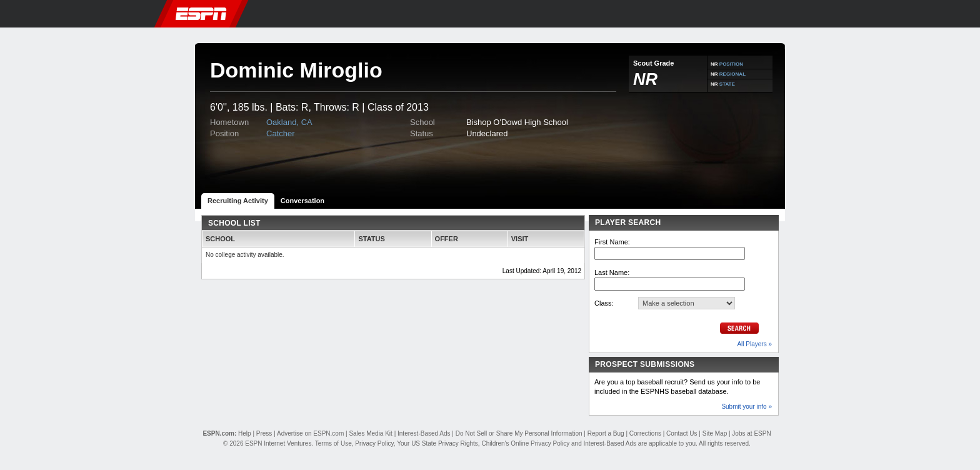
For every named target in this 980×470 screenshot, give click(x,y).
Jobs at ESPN (751, 433)
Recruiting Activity (238, 201)
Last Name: (612, 272)
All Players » (754, 344)
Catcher (281, 133)
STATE (727, 84)
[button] (799, 14)
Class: (604, 303)
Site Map (715, 433)
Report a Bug (606, 433)
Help (245, 433)
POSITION (731, 64)
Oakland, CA (289, 122)
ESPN (201, 14)
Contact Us (682, 433)
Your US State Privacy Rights (437, 443)
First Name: (612, 242)
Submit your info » (747, 407)
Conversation (302, 201)
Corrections (645, 433)
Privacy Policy (374, 443)
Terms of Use (333, 443)
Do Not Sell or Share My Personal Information (519, 433)
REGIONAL (732, 74)
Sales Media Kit (370, 433)
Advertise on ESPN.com (310, 433)
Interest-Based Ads (424, 433)
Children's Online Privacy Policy (525, 443)
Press (264, 433)
